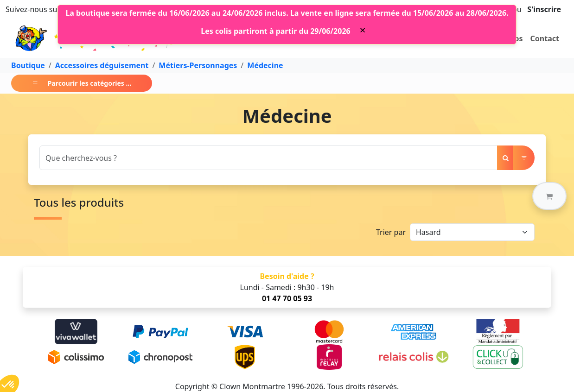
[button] (549, 196)
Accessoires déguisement (102, 65)
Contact (545, 38)
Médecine (265, 65)
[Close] (363, 30)
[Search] (268, 158)
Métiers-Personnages (198, 65)
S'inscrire (544, 9)
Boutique (28, 65)
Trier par (391, 232)
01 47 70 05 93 (287, 298)
